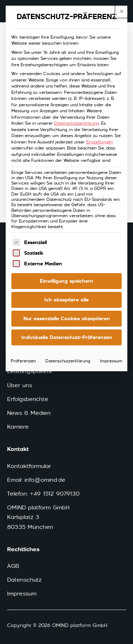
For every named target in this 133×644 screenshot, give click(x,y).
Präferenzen (23, 361)
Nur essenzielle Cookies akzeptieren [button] (67, 318)
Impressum (111, 361)
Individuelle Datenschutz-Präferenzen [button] (67, 337)
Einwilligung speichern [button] (66, 281)
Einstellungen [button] (99, 142)
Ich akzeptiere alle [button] (66, 300)
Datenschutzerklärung (77, 123)
